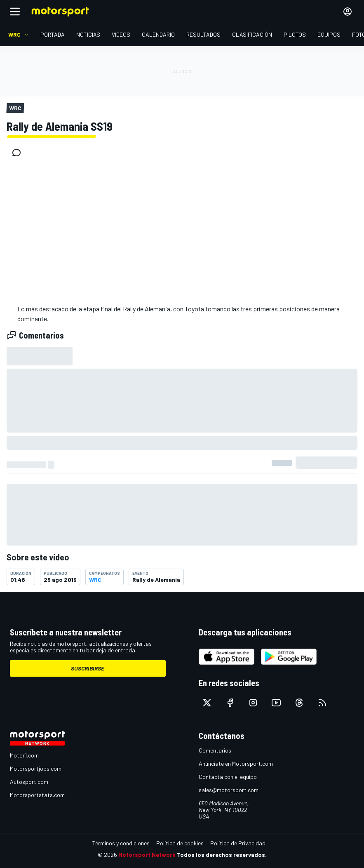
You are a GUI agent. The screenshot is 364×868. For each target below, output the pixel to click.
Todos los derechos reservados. (222, 855)
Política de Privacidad (238, 843)
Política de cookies (180, 843)
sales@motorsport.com (229, 790)
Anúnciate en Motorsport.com (236, 763)
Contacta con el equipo (228, 777)
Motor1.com (24, 755)
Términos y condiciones (121, 843)
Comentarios (215, 750)
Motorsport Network (147, 855)
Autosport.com (29, 782)
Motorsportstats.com (37, 795)
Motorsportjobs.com (36, 768)
